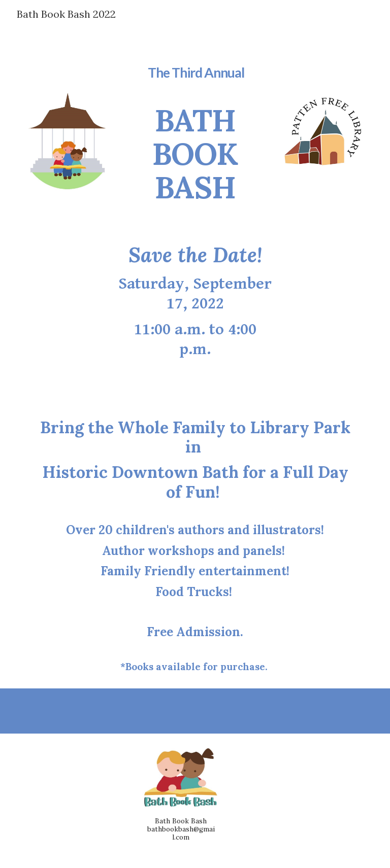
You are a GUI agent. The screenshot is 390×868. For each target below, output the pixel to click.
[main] (195, 127)
